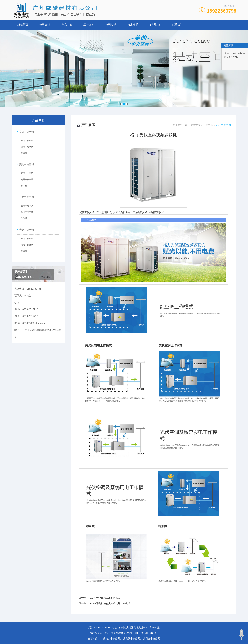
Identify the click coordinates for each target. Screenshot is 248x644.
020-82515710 (102, 627)
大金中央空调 (25, 221)
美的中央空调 (25, 160)
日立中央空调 (25, 190)
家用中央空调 (26, 139)
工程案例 (89, 25)
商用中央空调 (26, 145)
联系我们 (177, 25)
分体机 (23, 152)
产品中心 (67, 25)
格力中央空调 (25, 130)
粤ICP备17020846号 (146, 633)
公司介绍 (45, 25)
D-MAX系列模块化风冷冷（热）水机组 (109, 603)
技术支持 (133, 25)
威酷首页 (23, 25)
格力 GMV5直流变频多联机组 (104, 598)
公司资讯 (111, 25)
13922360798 (222, 11)
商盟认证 (155, 25)
